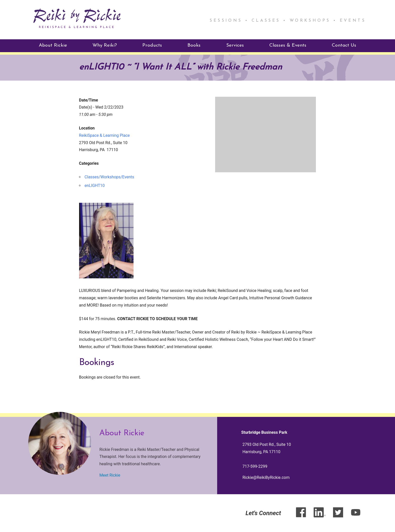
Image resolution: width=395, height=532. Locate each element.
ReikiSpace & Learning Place (104, 135)
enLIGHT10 (95, 185)
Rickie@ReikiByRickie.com (266, 477)
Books (194, 45)
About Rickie (53, 45)
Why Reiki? (105, 45)
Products (152, 45)
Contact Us (344, 45)
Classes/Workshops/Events (109, 177)
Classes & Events (288, 45)
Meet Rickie (110, 475)
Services (235, 45)
